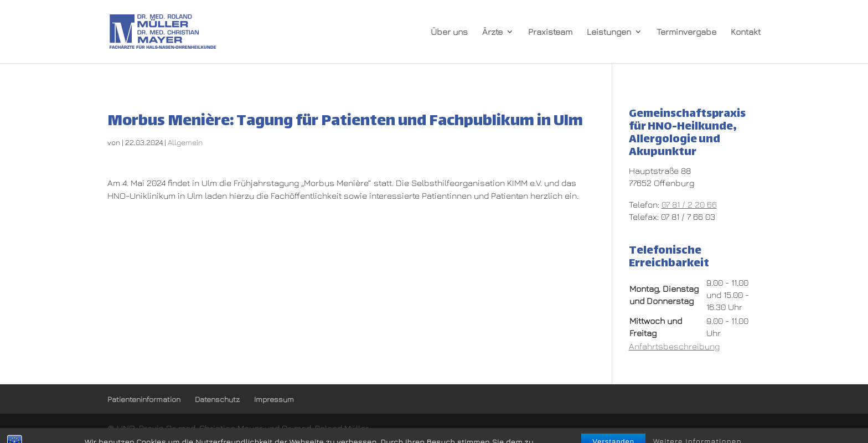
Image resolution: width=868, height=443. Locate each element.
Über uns (449, 32)
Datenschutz (217, 399)
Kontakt (746, 32)
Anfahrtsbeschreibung (674, 346)
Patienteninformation (144, 399)
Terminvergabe (686, 32)
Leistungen (609, 32)
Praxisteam (550, 32)
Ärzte (492, 32)
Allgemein (185, 142)
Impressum (274, 399)
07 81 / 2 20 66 (689, 204)
